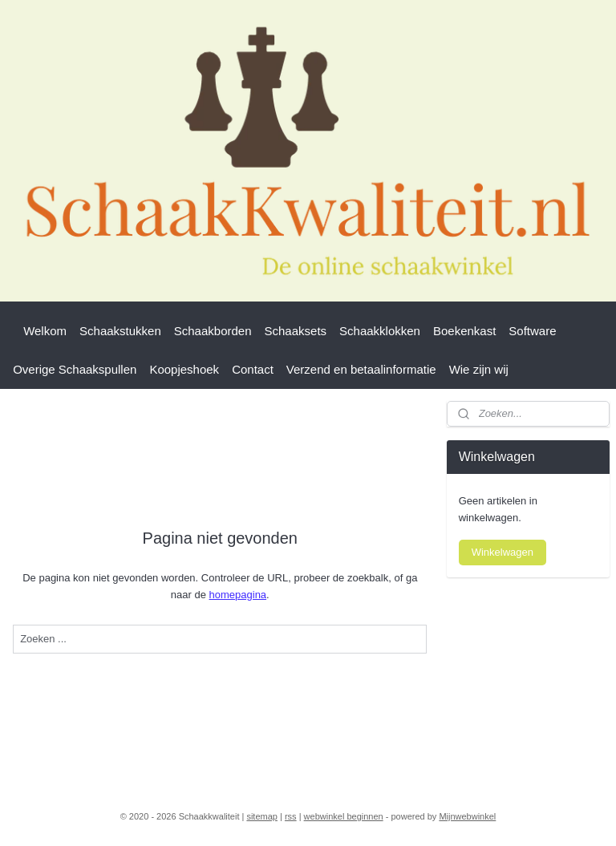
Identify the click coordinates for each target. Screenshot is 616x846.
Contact (253, 369)
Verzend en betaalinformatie (361, 369)
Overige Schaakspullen (75, 369)
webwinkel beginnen (344, 816)
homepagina (238, 594)
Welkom (45, 331)
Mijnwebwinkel (467, 816)
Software (532, 331)
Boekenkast (464, 331)
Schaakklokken (380, 331)
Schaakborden (213, 331)
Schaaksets (296, 331)
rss (291, 816)
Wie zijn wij (479, 369)
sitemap (262, 816)
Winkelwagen (503, 552)
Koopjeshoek (184, 369)
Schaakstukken (120, 331)
